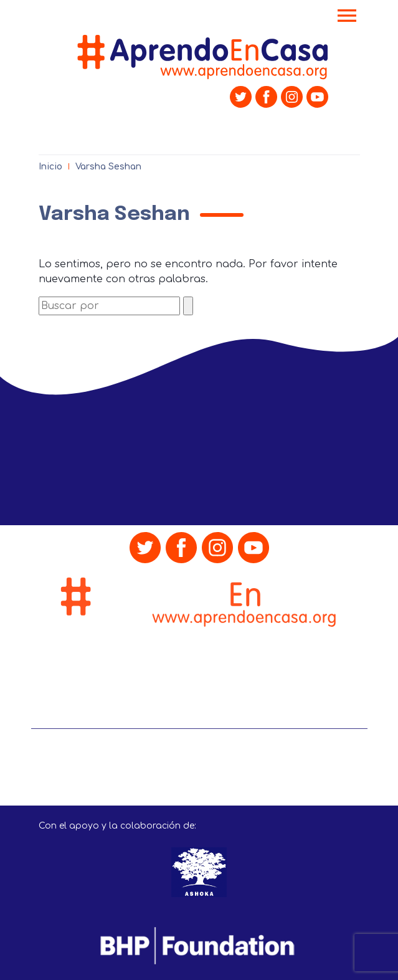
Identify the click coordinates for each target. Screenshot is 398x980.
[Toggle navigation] (347, 17)
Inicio (50, 167)
